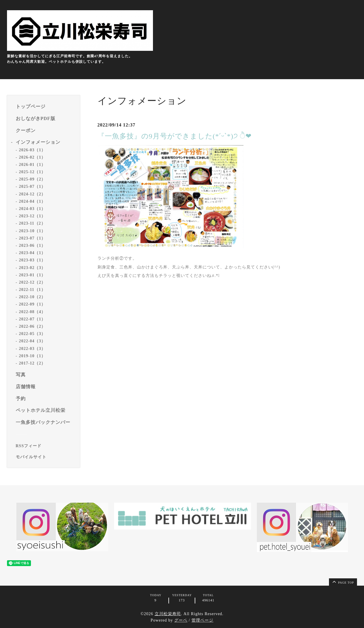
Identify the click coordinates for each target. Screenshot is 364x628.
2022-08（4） (32, 312)
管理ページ (202, 620)
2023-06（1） (32, 246)
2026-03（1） (32, 150)
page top (343, 582)
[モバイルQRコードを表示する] (46, 457)
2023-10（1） (32, 231)
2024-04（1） (32, 201)
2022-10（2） (32, 297)
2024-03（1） (32, 209)
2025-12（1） (32, 172)
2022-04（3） (32, 341)
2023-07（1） (32, 238)
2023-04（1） (32, 253)
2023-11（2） (32, 223)
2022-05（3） (32, 334)
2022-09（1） (32, 304)
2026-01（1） (32, 165)
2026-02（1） (32, 157)
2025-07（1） (32, 187)
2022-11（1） (32, 290)
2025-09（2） (32, 179)
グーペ (181, 620)
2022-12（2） (32, 282)
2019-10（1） (32, 356)
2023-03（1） (32, 260)
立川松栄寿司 (168, 614)
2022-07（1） (32, 319)
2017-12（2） (32, 363)
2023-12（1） (32, 216)
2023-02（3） (32, 268)
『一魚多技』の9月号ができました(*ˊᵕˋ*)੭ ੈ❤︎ (175, 136)
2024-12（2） (32, 194)
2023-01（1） (32, 275)
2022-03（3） (32, 349)
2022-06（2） (32, 326)
